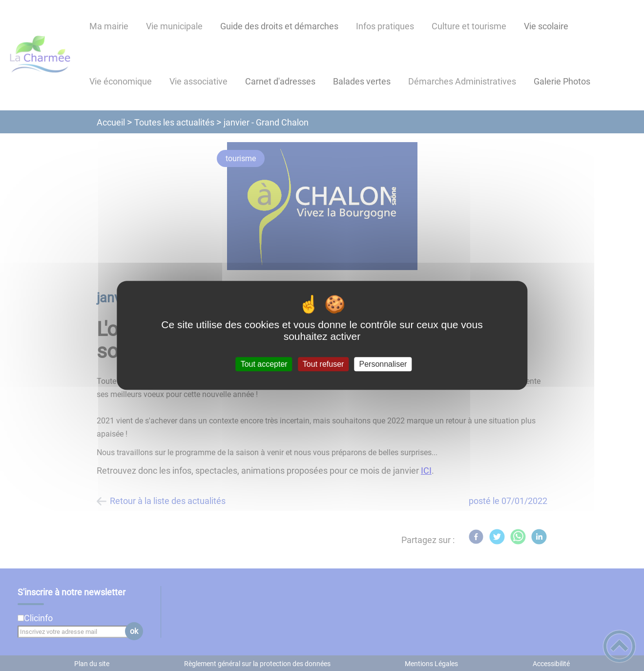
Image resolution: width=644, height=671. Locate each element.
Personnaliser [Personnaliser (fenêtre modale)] (383, 364)
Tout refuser (323, 364)
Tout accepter (264, 364)
